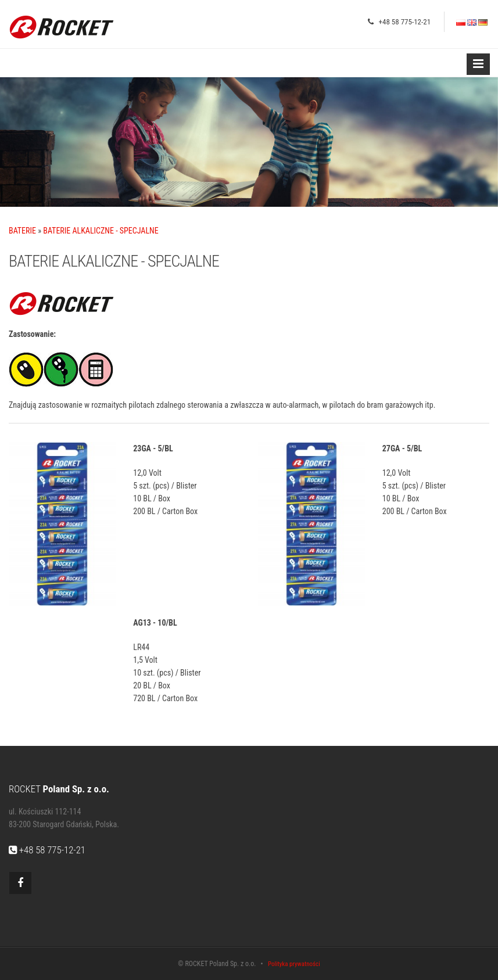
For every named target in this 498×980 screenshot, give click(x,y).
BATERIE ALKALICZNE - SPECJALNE (101, 231)
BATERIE (22, 231)
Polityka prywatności (294, 964)
